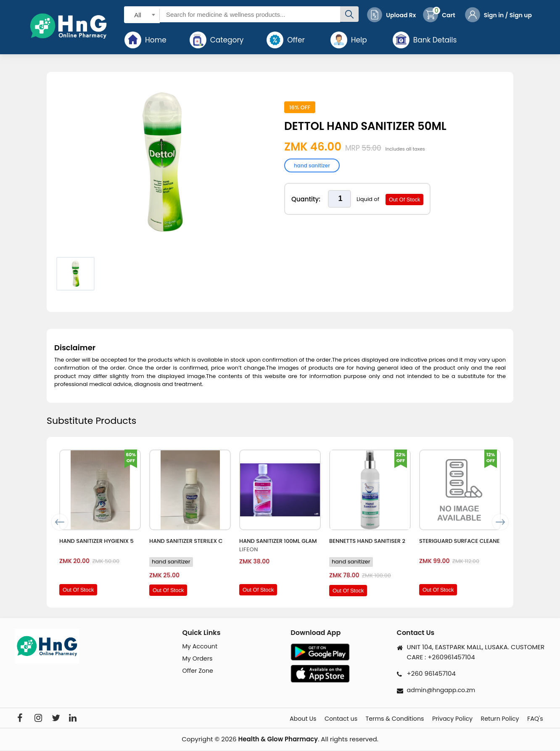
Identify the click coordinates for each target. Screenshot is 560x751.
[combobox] (142, 15)
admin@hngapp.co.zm (443, 690)
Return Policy (494, 719)
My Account (201, 647)
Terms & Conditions (371, 719)
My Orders (198, 659)
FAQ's (537, 719)
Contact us (308, 719)
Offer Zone (199, 672)
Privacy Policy (437, 719)
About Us (262, 719)
